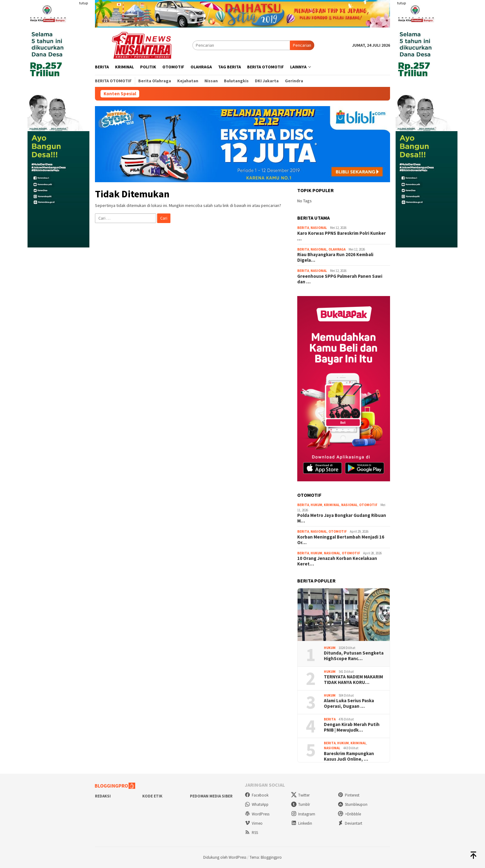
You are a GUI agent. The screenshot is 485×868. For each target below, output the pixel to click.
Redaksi (103, 796)
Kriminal (332, 505)
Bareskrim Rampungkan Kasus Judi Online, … (349, 756)
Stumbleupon (353, 804)
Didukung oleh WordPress (225, 857)
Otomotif (368, 505)
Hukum (316, 505)
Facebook (257, 795)
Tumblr (300, 804)
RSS (251, 833)
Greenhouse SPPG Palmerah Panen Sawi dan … (340, 279)
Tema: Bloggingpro (266, 857)
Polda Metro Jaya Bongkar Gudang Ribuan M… (342, 518)
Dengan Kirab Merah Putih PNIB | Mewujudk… (352, 727)
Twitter (300, 795)
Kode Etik (152, 796)
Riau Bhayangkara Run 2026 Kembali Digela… (335, 257)
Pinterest (349, 795)
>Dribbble (349, 814)
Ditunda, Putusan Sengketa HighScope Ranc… (354, 656)
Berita (303, 228)
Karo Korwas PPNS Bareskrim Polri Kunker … (341, 236)
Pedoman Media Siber (211, 796)
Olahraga (337, 249)
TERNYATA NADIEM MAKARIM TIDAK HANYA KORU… (353, 680)
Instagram (303, 814)
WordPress (257, 814)
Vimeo (254, 823)
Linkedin (302, 823)
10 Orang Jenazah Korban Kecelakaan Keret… (337, 561)
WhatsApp (257, 804)
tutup (84, 3)
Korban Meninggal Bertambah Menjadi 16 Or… (341, 540)
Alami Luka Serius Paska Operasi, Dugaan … (349, 703)
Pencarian (302, 45)
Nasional (319, 228)
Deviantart (350, 823)
